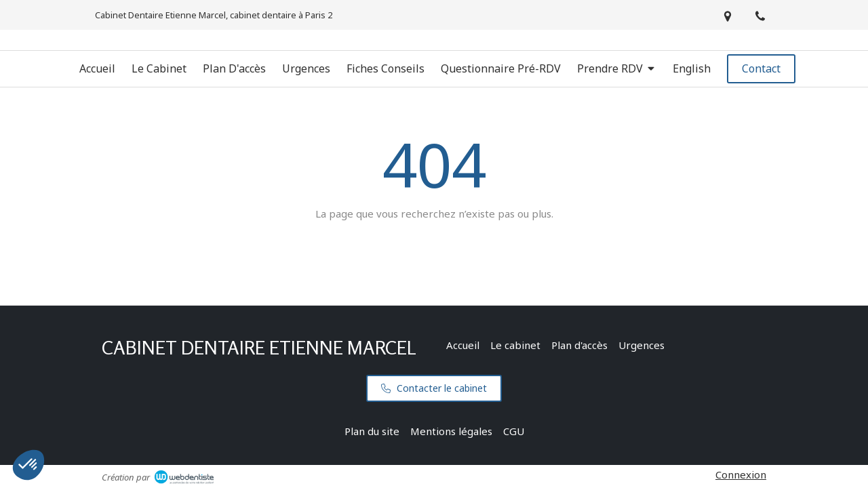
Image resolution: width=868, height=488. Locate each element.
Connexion (741, 474)
